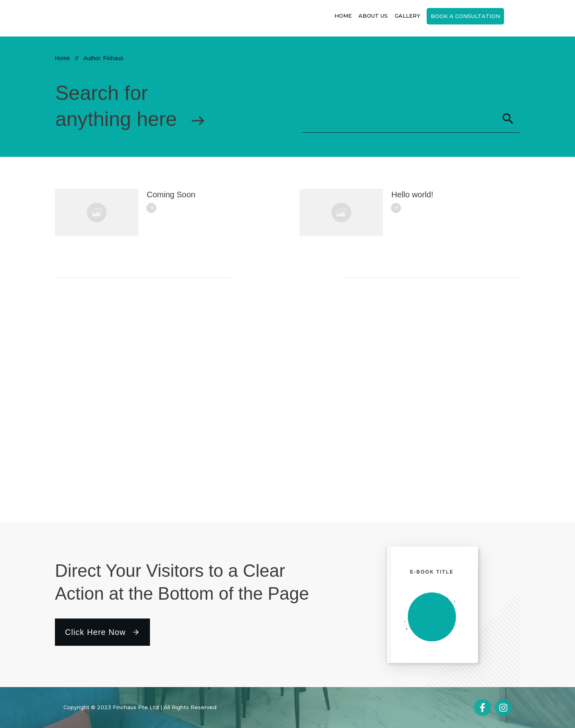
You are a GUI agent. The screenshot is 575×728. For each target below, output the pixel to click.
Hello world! (412, 195)
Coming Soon (171, 195)
